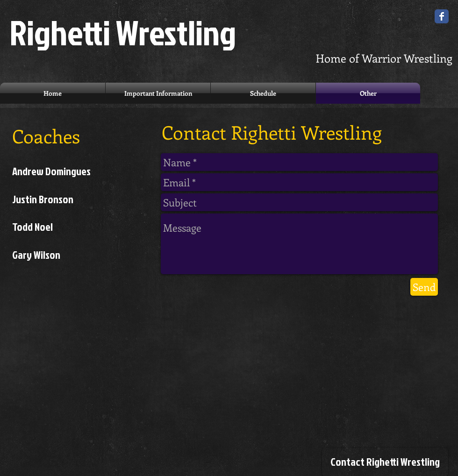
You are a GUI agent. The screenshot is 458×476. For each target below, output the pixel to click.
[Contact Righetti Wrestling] (385, 462)
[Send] (424, 287)
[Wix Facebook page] (442, 16)
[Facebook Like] (386, 352)
